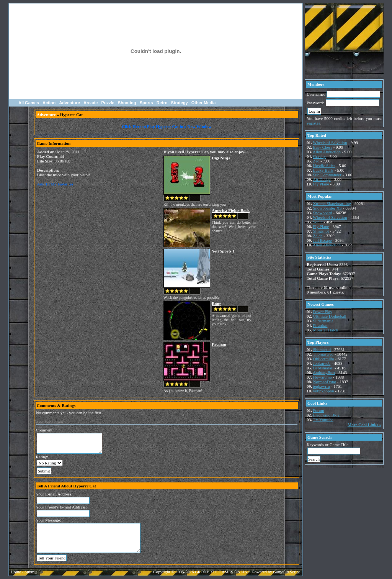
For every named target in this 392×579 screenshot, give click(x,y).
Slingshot (321, 231)
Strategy (180, 103)
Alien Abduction (327, 152)
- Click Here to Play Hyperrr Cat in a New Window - (167, 126)
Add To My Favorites (55, 184)
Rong (216, 303)
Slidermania (323, 321)
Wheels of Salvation (330, 143)
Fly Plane (321, 184)
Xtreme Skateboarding (332, 203)
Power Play (323, 312)
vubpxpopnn (324, 391)
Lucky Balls (323, 170)
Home (16, 572)
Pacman (219, 344)
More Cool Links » (364, 425)
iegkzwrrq (322, 386)
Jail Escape (323, 240)
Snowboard (323, 213)
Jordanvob (322, 363)
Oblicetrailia (324, 359)
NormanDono (325, 382)
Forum (319, 410)
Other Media (204, 103)
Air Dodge (322, 179)
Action (49, 103)
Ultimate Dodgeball (330, 316)
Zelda (318, 236)
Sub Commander (327, 175)
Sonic (318, 222)
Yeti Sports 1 (223, 251)
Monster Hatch (326, 330)
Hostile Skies (324, 166)
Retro (162, 103)
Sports (146, 103)
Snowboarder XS (327, 208)
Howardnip (323, 377)
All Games (29, 103)
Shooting (127, 103)
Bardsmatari (323, 368)
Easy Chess (323, 147)
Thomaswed (323, 354)
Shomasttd (322, 349)
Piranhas (320, 325)
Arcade (91, 103)
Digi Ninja (221, 158)
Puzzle (108, 103)
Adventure (69, 103)
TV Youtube (323, 420)
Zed (316, 161)
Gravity (320, 156)
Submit (31, 572)
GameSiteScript (287, 572)
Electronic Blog (326, 415)
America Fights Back (231, 210)
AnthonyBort (324, 372)
